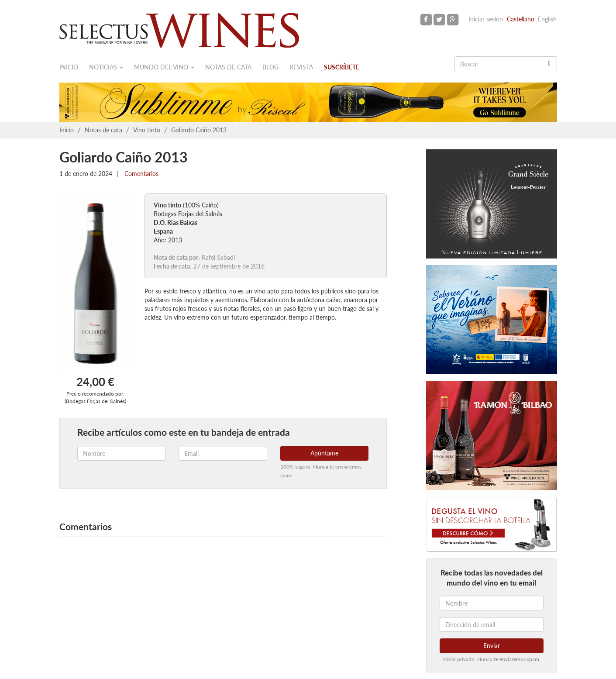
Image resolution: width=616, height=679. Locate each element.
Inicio (69, 67)
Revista (301, 67)
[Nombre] (492, 603)
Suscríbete (342, 67)
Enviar (492, 646)
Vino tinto (147, 130)
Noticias (106, 67)
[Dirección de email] (492, 624)
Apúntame (324, 453)
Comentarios (141, 174)
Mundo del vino (164, 67)
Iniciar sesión (486, 19)
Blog (270, 67)
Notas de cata (228, 67)
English (547, 19)
